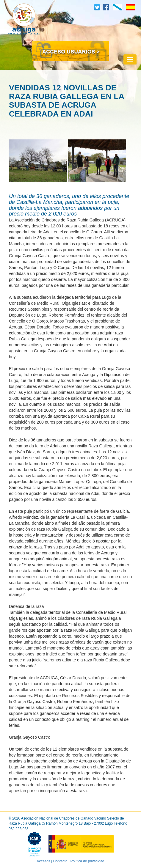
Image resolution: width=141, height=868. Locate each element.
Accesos (43, 861)
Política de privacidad (87, 861)
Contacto (60, 861)
